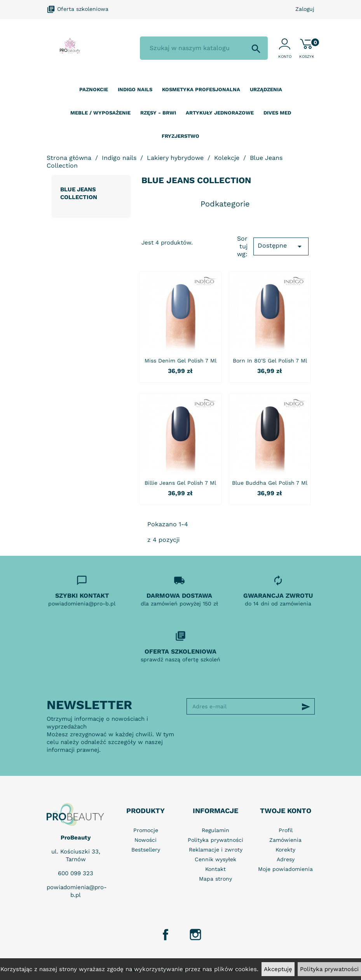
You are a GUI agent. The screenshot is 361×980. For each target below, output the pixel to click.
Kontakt (215, 869)
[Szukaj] (204, 48)
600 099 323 (76, 873)
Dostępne (281, 246)
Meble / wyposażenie (100, 113)
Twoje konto (286, 811)
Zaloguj (305, 9)
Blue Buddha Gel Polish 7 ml (270, 483)
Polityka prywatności (329, 969)
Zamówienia (285, 840)
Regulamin (215, 830)
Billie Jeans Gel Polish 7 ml (180, 483)
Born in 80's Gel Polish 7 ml (270, 361)
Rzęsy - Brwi (158, 113)
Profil (286, 830)
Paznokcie (94, 89)
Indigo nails (135, 89)
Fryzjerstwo (180, 136)
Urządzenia (266, 89)
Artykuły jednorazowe (220, 113)
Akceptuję (278, 969)
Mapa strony (215, 879)
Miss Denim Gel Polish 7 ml (180, 361)
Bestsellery (146, 850)
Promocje (146, 830)
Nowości (146, 840)
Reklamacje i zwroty (216, 850)
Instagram (195, 935)
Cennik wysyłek (215, 859)
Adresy (286, 859)
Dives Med (277, 113)
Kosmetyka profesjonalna (201, 89)
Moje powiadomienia (285, 869)
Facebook (166, 935)
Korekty (285, 850)
